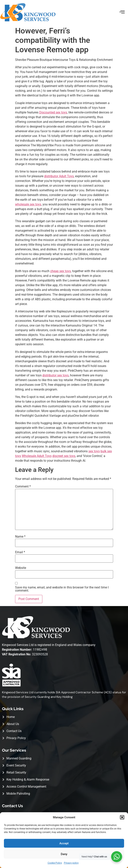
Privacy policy (71, 863)
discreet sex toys (64, 456)
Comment (23, 487)
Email (20, 552)
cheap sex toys (60, 271)
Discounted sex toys (53, 112)
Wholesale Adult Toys (37, 456)
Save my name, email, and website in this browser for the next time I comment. (62, 589)
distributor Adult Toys (59, 176)
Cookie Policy (55, 863)
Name (20, 537)
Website (21, 568)
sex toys (94, 451)
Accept (64, 843)
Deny (64, 854)
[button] (122, 817)
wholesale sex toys (28, 204)
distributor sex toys (55, 375)
